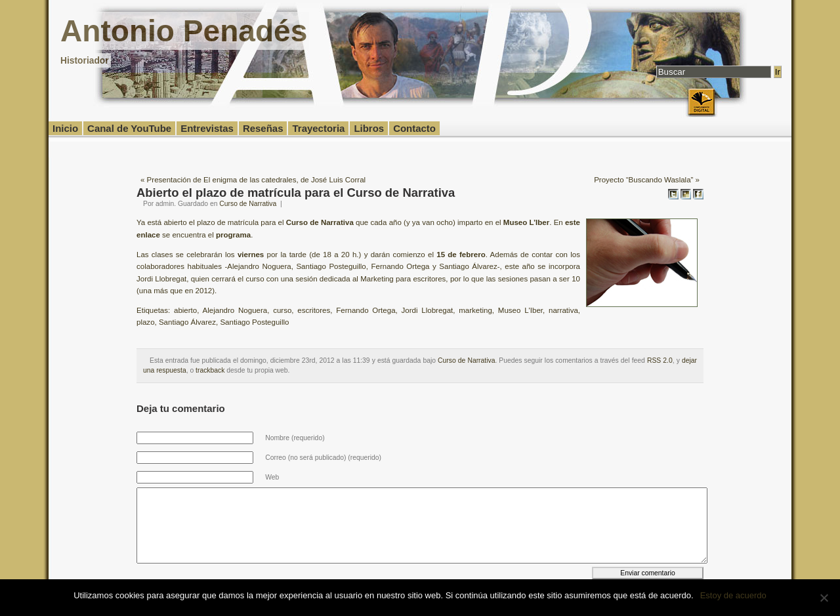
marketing (475, 310)
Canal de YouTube (129, 128)
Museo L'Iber (520, 310)
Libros (369, 128)
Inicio (65, 128)
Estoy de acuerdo (733, 595)
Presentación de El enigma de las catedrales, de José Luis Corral (257, 180)
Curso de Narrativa (248, 204)
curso (282, 310)
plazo (146, 322)
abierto (185, 310)
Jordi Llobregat (428, 310)
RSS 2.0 (660, 360)
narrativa (563, 310)
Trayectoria (318, 128)
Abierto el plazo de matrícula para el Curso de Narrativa (296, 193)
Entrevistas (207, 128)
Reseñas (263, 128)
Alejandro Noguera (235, 310)
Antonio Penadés (184, 31)
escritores (314, 310)
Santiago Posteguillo (254, 322)
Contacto (414, 128)
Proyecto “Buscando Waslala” (643, 180)
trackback (210, 370)
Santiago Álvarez (187, 322)
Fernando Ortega (366, 310)
